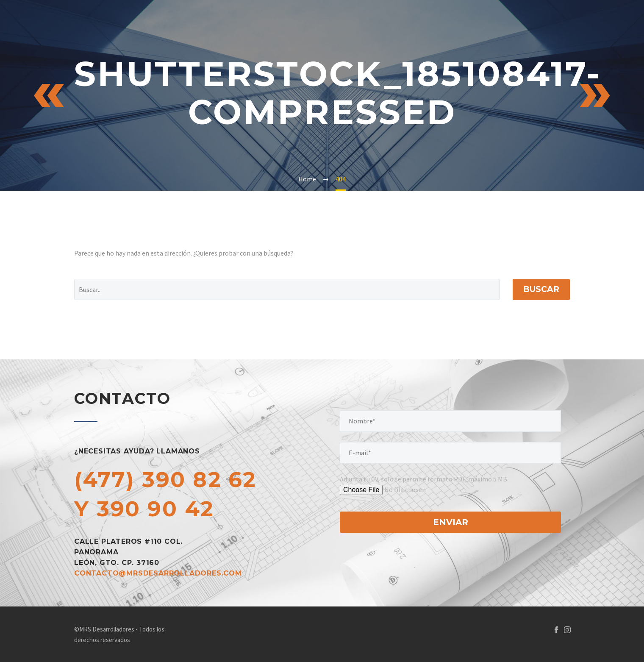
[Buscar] (287, 289)
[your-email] (450, 453)
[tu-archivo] (406, 490)
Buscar (541, 289)
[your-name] (450, 421)
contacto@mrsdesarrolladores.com (158, 573)
